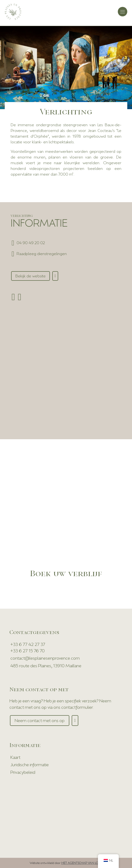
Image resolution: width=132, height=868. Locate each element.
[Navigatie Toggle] (123, 12)
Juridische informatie (30, 765)
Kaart (15, 757)
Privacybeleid (23, 772)
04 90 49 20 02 (31, 243)
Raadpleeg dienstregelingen (42, 254)
